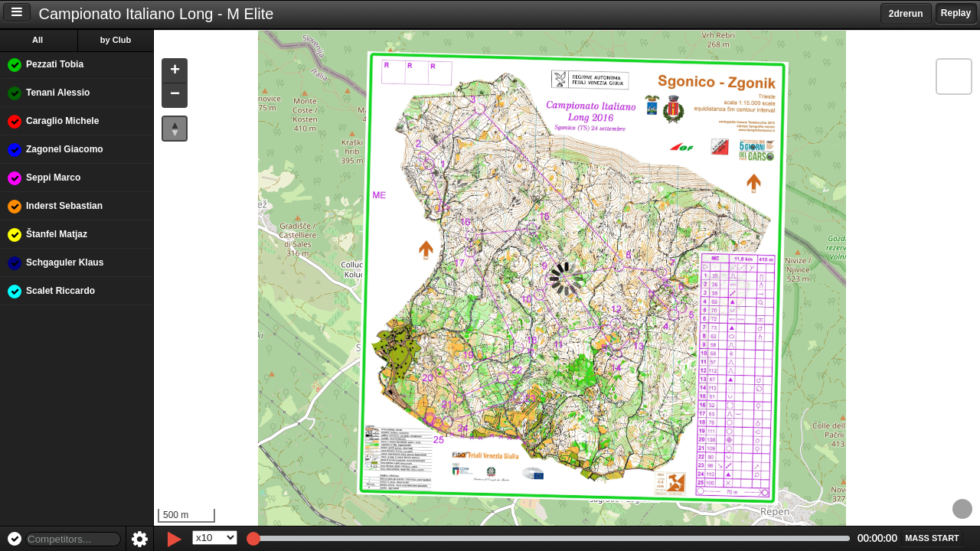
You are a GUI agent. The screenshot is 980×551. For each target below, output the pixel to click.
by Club (116, 40)
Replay (956, 13)
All (38, 40)
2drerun (906, 14)
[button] (175, 72)
